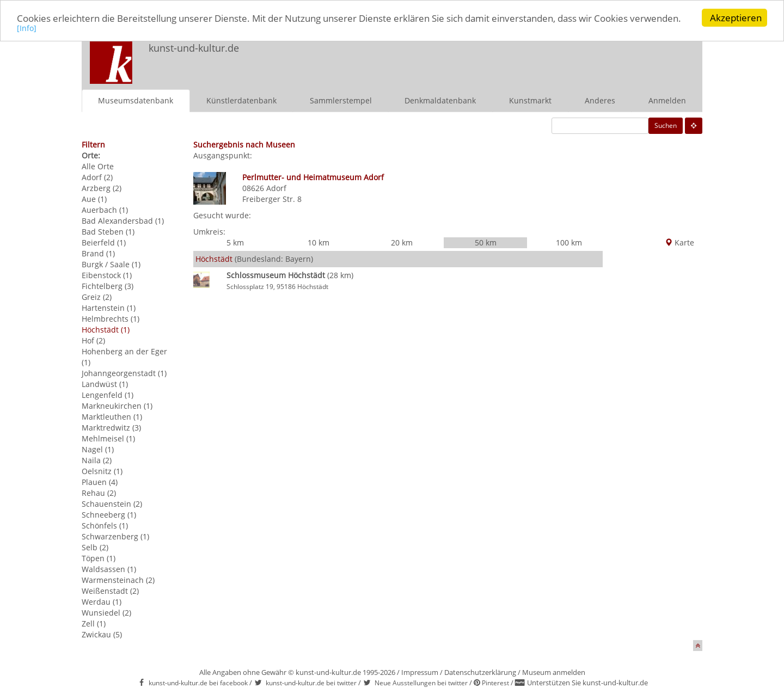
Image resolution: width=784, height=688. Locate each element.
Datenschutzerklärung (480, 672)
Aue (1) (94, 198)
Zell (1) (94, 623)
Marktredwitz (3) (111, 427)
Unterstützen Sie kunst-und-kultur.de (587, 683)
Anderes (600, 100)
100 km (569, 242)
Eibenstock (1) (107, 275)
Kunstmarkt (530, 100)
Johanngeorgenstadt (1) (124, 373)
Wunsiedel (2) (106, 612)
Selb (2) (95, 547)
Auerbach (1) (105, 209)
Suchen (666, 125)
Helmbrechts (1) (111, 318)
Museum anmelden (554, 672)
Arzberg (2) (102, 188)
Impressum (420, 672)
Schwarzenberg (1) (115, 536)
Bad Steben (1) (108, 231)
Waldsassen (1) (109, 569)
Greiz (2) (97, 296)
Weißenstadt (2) (110, 590)
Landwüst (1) (105, 383)
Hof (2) (93, 340)
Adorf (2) (97, 177)
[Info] (27, 28)
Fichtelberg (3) (108, 285)
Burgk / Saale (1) (111, 264)
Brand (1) (98, 253)
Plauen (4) (100, 481)
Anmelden (667, 100)
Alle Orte (98, 166)
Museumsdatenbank (136, 100)
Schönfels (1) (105, 525)
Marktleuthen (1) (112, 416)
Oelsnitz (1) (102, 471)
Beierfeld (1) (104, 242)
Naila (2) (97, 460)
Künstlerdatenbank (241, 100)
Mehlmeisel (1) (108, 438)
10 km (318, 242)
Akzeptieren (736, 18)
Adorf (276, 188)
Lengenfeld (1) (108, 394)
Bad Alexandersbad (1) (123, 220)
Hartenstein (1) (109, 307)
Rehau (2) (99, 492)
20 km (402, 242)
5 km (235, 242)
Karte (679, 242)
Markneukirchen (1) (117, 405)
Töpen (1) (99, 558)
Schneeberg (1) (109, 514)
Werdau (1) (102, 601)
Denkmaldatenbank (440, 100)
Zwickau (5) (102, 634)
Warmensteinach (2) (118, 579)
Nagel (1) (98, 449)
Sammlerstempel (341, 100)
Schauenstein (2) (112, 503)
